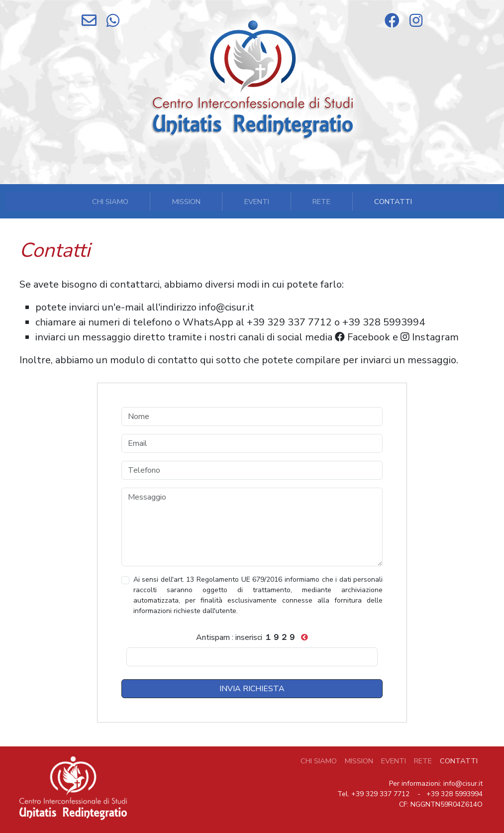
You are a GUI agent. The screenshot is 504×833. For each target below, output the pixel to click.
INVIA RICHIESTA (252, 689)
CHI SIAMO (319, 761)
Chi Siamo (110, 202)
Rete (321, 202)
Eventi (257, 202)
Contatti (393, 202)
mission (186, 202)
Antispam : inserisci (246, 637)
